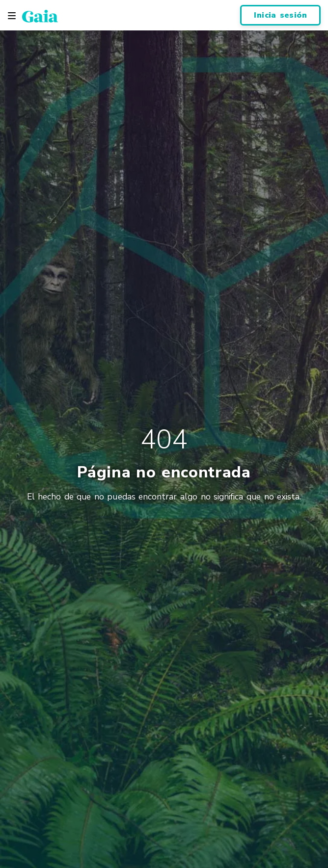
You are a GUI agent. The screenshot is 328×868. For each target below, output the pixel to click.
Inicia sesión (280, 15)
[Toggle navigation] (12, 16)
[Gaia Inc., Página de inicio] (40, 16)
